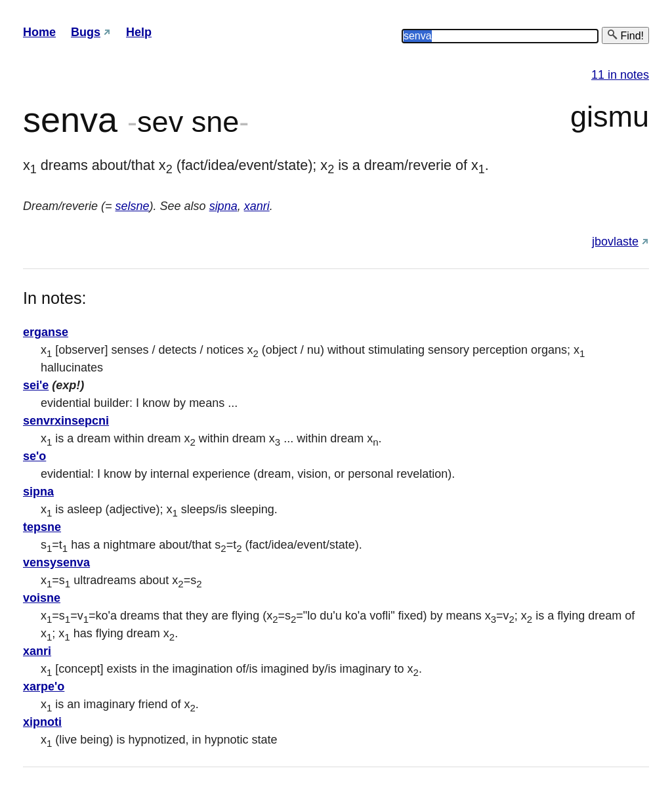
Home (39, 32)
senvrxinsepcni (66, 421)
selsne (133, 206)
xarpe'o (44, 686)
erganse (46, 332)
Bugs (86, 32)
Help (139, 32)
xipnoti (42, 722)
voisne (42, 598)
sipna (223, 206)
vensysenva (56, 562)
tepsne (42, 527)
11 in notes (620, 75)
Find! (625, 35)
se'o (34, 456)
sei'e (36, 385)
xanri (257, 206)
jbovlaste (615, 242)
